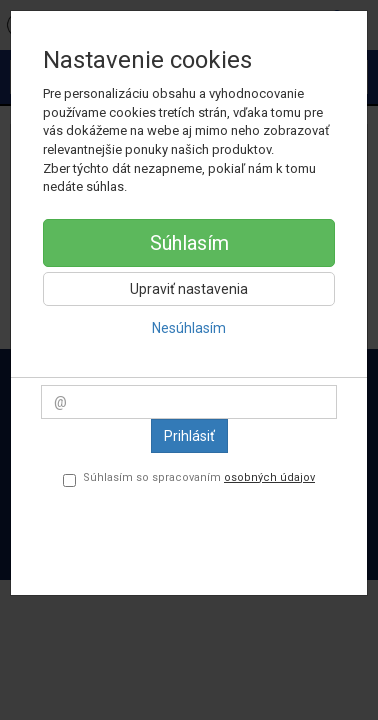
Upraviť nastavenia (189, 289)
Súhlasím (189, 243)
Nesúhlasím (189, 328)
